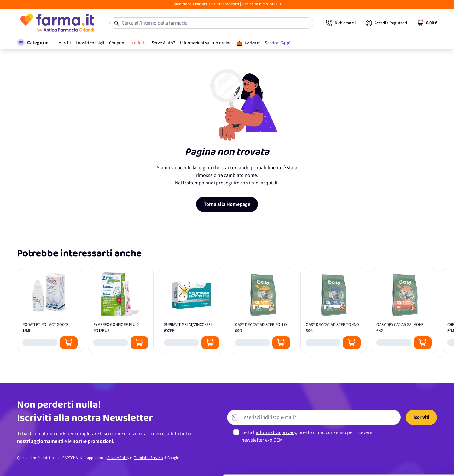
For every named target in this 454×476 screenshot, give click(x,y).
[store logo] (57, 23)
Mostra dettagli (100, 464)
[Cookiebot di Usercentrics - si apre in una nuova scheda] (41, 464)
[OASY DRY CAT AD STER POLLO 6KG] (262, 311)
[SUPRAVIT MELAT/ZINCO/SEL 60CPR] (192, 311)
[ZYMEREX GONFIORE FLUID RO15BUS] (121, 311)
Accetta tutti (402, 417)
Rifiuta (402, 459)
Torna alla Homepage (227, 204)
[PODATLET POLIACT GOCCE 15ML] (50, 311)
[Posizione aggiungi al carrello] (69, 343)
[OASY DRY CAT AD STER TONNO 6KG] (333, 311)
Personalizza (402, 438)
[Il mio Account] (386, 23)
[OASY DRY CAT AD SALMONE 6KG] (404, 311)
